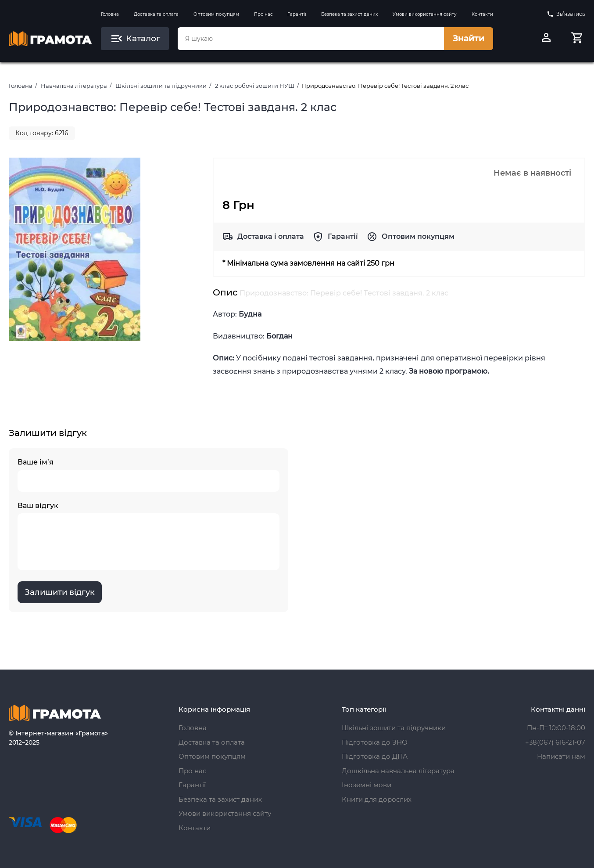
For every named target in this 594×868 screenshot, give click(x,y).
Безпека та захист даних (349, 14)
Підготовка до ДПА (375, 756)
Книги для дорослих (377, 799)
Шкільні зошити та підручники (161, 86)
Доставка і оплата (271, 236)
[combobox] (311, 39)
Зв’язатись (566, 14)
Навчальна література (74, 86)
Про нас (263, 14)
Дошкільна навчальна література (398, 771)
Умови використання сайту (425, 14)
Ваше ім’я (148, 475)
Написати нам (561, 756)
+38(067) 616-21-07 (555, 742)
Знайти (469, 38)
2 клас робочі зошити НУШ (255, 86)
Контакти (482, 14)
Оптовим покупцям (216, 14)
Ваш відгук (148, 536)
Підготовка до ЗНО (375, 742)
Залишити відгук (60, 592)
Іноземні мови (367, 785)
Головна (110, 14)
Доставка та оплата (156, 14)
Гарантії (297, 14)
